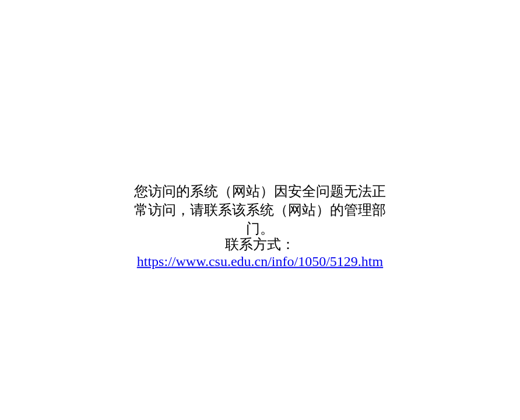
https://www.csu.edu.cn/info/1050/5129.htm (260, 261)
